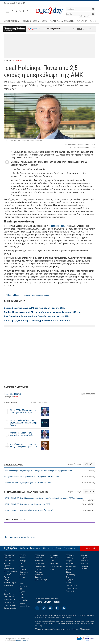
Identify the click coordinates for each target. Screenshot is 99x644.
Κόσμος (22, 566)
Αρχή (88, 548)
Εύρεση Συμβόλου (10, 571)
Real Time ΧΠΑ (9, 561)
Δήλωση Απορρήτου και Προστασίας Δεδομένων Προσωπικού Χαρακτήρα (62, 629)
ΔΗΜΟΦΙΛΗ (11, 403)
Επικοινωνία (35, 548)
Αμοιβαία (38, 569)
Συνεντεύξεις (70, 564)
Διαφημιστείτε (70, 548)
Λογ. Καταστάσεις (57, 566)
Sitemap (46, 548)
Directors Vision (71, 586)
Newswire (23, 558)
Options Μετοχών (10, 608)
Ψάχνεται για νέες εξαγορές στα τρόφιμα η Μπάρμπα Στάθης (50, 483)
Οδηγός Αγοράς (40, 564)
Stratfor (47, 602)
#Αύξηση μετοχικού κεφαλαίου (36, 295)
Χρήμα (22, 597)
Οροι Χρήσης (56, 548)
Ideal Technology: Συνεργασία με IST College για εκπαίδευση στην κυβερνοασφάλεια (50, 471)
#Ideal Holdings (13, 295)
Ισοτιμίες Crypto (25, 606)
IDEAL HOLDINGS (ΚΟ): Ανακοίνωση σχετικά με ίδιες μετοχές (50, 510)
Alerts (16, 397)
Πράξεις (7, 580)
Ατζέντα (69, 583)
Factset (56, 602)
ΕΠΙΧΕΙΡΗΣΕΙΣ (18, 60)
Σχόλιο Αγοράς (9, 569)
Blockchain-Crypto (41, 580)
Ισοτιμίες (22, 603)
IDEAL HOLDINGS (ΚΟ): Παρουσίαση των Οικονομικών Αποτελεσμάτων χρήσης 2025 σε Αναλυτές (50, 499)
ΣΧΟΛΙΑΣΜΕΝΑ (40, 403)
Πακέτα (7, 577)
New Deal (85, 564)
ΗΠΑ (21, 589)
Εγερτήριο (69, 580)
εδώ (79, 29)
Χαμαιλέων (85, 558)
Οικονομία (23, 561)
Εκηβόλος (85, 561)
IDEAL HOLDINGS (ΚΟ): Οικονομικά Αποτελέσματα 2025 (50, 504)
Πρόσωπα (39, 558)
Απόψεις (69, 561)
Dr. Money (70, 558)
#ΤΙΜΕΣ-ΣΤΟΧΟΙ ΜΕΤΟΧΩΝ (35, 21)
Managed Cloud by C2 (22, 641)
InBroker (68, 618)
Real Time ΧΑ (9, 558)
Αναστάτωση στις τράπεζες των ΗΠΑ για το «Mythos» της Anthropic (24, 445)
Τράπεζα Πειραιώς (58, 226)
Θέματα (69, 572)
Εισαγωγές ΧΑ (40, 566)
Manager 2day (71, 566)
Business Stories (72, 588)
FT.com (38, 602)
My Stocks (54, 558)
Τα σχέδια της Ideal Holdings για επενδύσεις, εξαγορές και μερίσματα (50, 477)
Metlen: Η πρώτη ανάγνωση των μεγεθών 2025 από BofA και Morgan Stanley (24, 423)
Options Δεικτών (10, 602)
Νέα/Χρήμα (39, 561)
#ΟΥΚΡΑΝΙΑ (82, 21)
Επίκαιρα (23, 569)
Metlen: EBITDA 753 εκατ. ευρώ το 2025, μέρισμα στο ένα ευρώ (23, 411)
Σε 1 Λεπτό (23, 586)
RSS (52, 569)
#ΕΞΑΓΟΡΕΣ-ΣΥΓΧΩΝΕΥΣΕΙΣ (62, 21)
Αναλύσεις (39, 572)
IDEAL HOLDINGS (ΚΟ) (12, 394)
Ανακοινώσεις (9, 586)
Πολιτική (22, 575)
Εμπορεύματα (24, 600)
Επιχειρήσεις (24, 572)
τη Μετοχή (89, 464)
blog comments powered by (19, 537)
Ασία (21, 595)
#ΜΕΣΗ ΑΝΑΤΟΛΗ (12, 21)
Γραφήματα (54, 564)
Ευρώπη (23, 592)
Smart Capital (71, 591)
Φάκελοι (69, 569)
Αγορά (22, 564)
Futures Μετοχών (10, 605)
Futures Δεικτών (10, 600)
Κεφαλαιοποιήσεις (10, 583)
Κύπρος (22, 578)
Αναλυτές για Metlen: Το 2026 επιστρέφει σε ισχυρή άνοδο (22, 434)
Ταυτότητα (24, 548)
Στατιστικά (8, 574)
